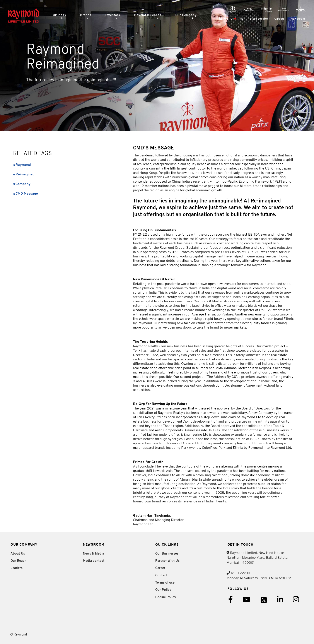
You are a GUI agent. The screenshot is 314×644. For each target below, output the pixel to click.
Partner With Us (167, 561)
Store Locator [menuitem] (259, 19)
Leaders (16, 568)
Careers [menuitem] (279, 19)
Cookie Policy (166, 597)
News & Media (93, 554)
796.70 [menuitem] (231, 19)
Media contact (94, 561)
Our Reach (18, 561)
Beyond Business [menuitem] (141, 15)
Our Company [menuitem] (177, 15)
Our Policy (163, 590)
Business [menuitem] (59, 15)
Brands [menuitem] (84, 15)
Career (160, 568)
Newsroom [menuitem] (298, 19)
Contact (161, 576)
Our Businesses (167, 554)
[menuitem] (233, 10)
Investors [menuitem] (108, 15)
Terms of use (165, 583)
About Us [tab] (18, 554)
